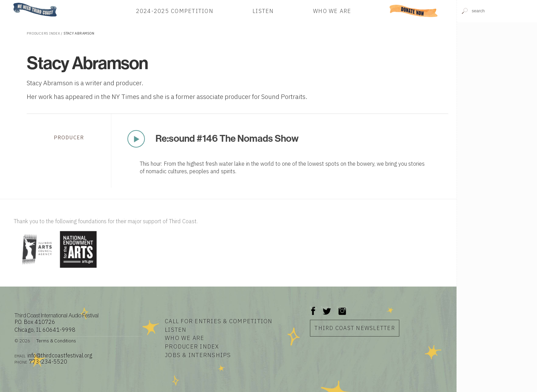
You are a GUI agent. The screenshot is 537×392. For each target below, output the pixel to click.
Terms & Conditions (56, 341)
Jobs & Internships (198, 355)
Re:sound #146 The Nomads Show (227, 138)
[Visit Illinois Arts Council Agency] (36, 268)
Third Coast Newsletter (355, 328)
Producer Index (192, 346)
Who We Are (332, 11)
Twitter (326, 308)
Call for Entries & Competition (219, 321)
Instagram (342, 308)
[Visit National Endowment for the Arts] (78, 268)
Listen (263, 11)
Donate (414, 11)
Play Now (136, 139)
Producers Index (43, 33)
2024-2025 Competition (175, 11)
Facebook (313, 308)
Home (11, 3)
